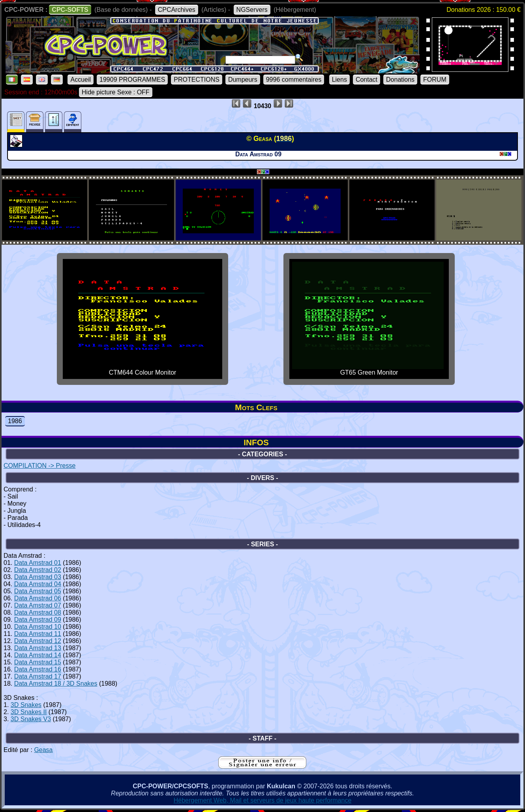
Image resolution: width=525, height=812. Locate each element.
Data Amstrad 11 (38, 634)
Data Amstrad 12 (38, 641)
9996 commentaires (294, 80)
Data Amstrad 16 (38, 669)
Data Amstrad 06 (38, 598)
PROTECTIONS (197, 80)
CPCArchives (177, 10)
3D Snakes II (29, 712)
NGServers (252, 10)
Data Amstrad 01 (38, 563)
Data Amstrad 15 (38, 662)
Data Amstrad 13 (38, 648)
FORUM (435, 80)
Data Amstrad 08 (38, 612)
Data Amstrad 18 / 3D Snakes (56, 684)
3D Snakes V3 (31, 719)
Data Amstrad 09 (38, 620)
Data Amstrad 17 (38, 676)
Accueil (81, 80)
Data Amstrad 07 (38, 605)
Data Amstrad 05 (38, 591)
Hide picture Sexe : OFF (116, 92)
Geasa (43, 750)
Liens (339, 80)
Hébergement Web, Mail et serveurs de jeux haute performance (263, 800)
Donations (400, 80)
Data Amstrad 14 (38, 655)
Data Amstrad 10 (38, 627)
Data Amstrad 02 (38, 570)
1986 (15, 421)
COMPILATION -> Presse (39, 466)
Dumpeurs (243, 80)
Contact (367, 80)
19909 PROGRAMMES (132, 80)
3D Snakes (26, 705)
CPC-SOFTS (70, 10)
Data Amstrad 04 (38, 584)
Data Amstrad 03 (38, 577)
